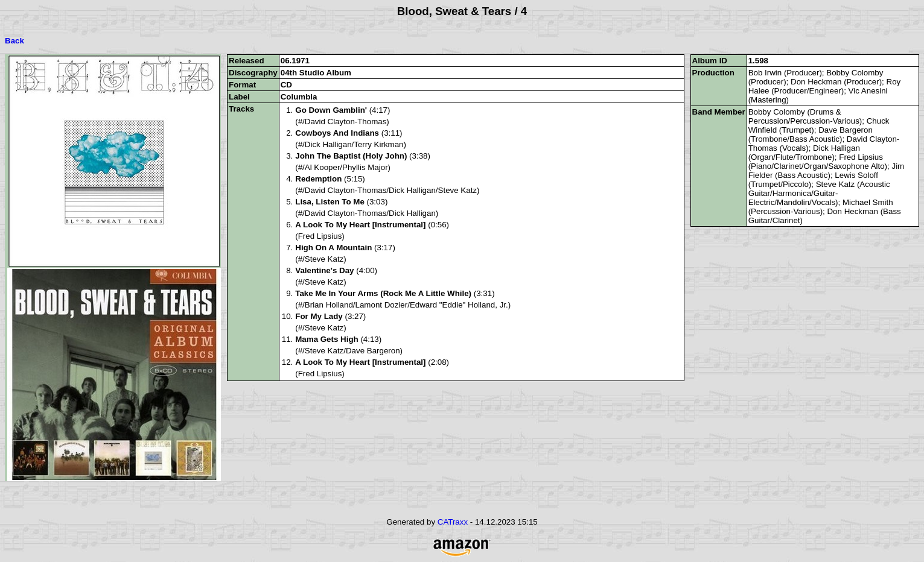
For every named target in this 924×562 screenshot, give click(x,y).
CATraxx (453, 522)
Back (14, 41)
